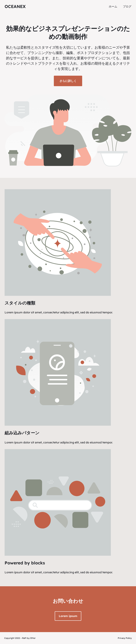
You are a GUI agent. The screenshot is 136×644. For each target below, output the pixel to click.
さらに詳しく (68, 81)
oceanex (15, 6)
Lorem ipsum (68, 616)
